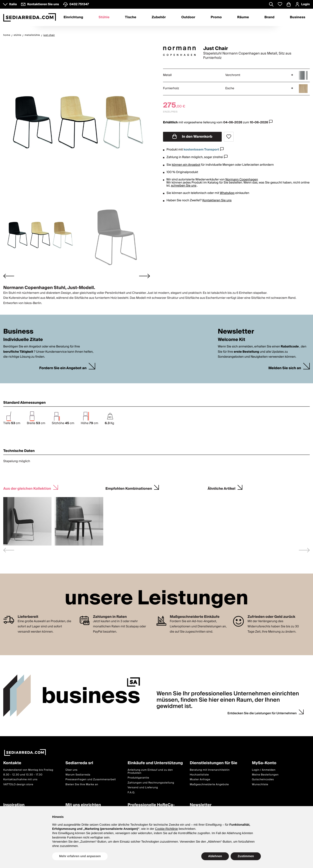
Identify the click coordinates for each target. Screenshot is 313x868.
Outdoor (188, 17)
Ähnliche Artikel (221, 488)
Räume (243, 17)
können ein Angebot (186, 165)
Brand (269, 17)
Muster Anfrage (200, 780)
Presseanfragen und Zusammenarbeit (91, 780)
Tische (131, 17)
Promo (216, 17)
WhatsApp (227, 193)
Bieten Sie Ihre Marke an (82, 785)
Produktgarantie (138, 778)
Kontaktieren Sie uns (217, 200)
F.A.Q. (131, 793)
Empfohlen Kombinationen (129, 488)
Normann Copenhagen (242, 180)
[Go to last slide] (9, 276)
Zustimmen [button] (246, 856)
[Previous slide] (9, 550)
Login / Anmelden (264, 770)
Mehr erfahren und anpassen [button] (80, 856)
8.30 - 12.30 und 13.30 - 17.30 (23, 775)
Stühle (104, 17)
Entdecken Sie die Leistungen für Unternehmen (262, 713)
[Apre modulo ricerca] (271, 5)
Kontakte (12, 763)
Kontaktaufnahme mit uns (20, 780)
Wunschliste (260, 785)
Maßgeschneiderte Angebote (209, 785)
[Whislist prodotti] (280, 4)
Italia (13, 4)
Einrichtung (73, 17)
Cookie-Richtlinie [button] (166, 829)
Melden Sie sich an (285, 368)
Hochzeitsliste (199, 775)
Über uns (72, 770)
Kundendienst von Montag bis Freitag (28, 770)
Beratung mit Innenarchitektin (210, 770)
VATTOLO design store (18, 785)
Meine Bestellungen (265, 775)
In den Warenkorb (192, 137)
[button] (39, 233)
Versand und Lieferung (143, 788)
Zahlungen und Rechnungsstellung (151, 783)
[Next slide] (145, 276)
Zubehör (159, 17)
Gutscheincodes (263, 780)
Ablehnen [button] (215, 856)
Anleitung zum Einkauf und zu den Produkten (150, 771)
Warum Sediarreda (78, 775)
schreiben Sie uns (184, 186)
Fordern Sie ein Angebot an (63, 368)
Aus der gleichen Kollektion (27, 488)
